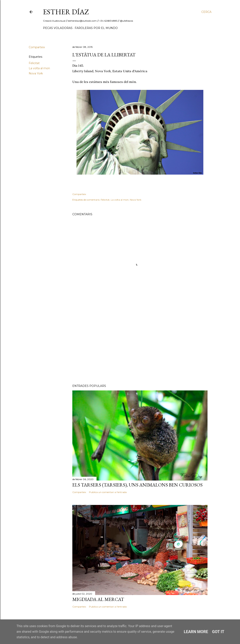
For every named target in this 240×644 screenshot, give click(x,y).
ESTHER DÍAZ (66, 12)
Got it (218, 632)
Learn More (196, 632)
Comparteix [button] (37, 47)
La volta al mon (39, 68)
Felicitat (34, 63)
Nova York (36, 73)
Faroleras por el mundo (96, 28)
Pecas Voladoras (58, 28)
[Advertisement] (140, 346)
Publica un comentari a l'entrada (108, 492)
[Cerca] (206, 12)
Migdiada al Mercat (98, 599)
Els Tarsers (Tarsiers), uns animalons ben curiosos (137, 485)
